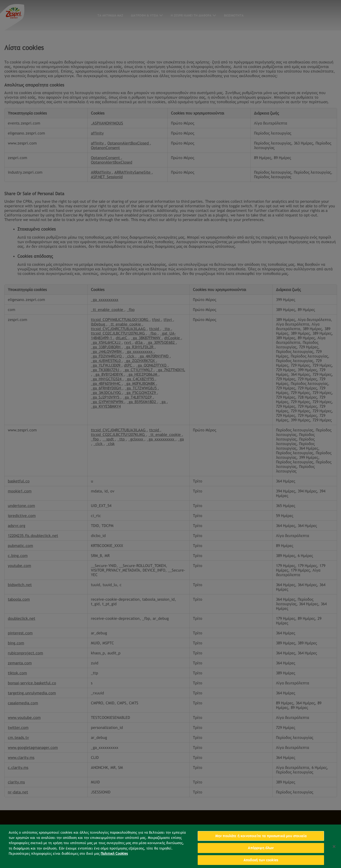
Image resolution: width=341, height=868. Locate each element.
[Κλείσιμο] (334, 854)
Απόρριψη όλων (261, 855)
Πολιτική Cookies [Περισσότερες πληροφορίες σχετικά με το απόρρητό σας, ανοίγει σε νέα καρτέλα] (114, 861)
